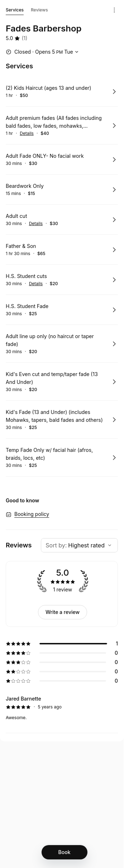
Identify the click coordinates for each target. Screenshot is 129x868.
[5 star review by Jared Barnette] (62, 708)
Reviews (39, 10)
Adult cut (16, 216)
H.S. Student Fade (27, 306)
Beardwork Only (25, 186)
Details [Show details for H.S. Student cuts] (36, 284)
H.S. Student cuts (26, 276)
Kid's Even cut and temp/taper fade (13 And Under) (52, 378)
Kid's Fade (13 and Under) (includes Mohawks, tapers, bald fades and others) (54, 416)
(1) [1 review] (24, 38)
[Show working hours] (43, 52)
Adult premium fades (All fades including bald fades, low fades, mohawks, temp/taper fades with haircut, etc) (54, 122)
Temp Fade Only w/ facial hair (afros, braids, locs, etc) (49, 454)
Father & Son (21, 246)
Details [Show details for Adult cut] (36, 224)
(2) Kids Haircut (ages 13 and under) (49, 88)
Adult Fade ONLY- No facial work (45, 156)
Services (15, 11)
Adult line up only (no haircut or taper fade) (50, 340)
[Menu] (114, 10)
